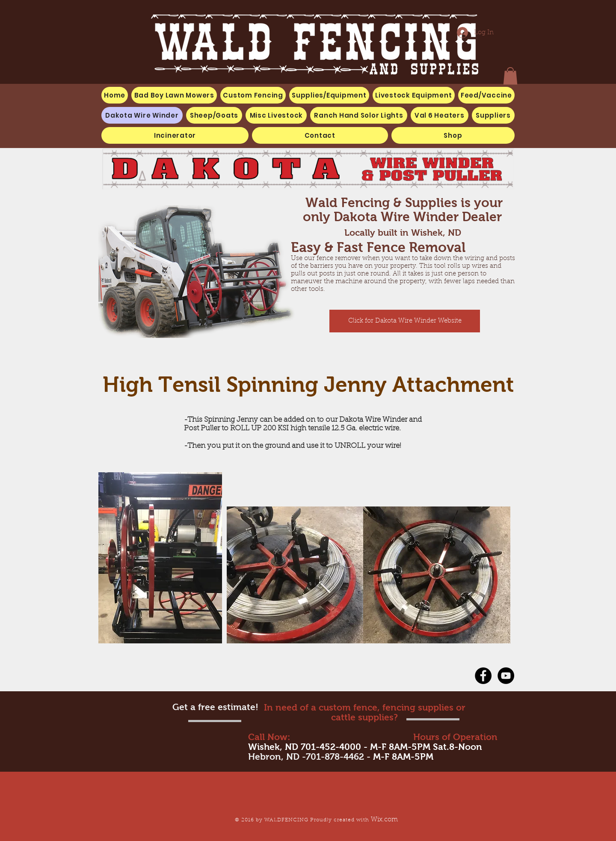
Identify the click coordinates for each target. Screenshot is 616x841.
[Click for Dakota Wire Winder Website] (405, 321)
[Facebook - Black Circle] (483, 676)
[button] (276, 115)
